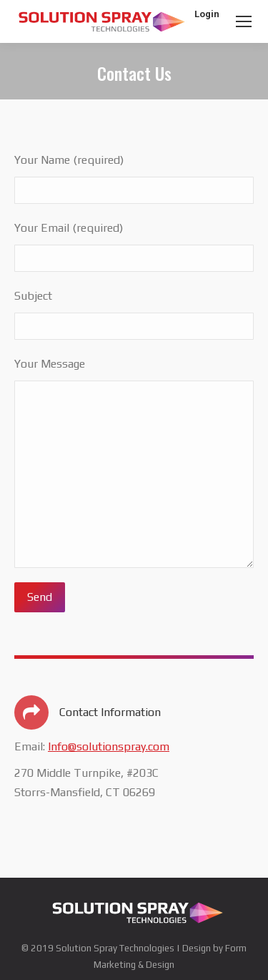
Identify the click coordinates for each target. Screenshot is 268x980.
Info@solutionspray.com (109, 746)
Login (207, 14)
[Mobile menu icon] (244, 21)
